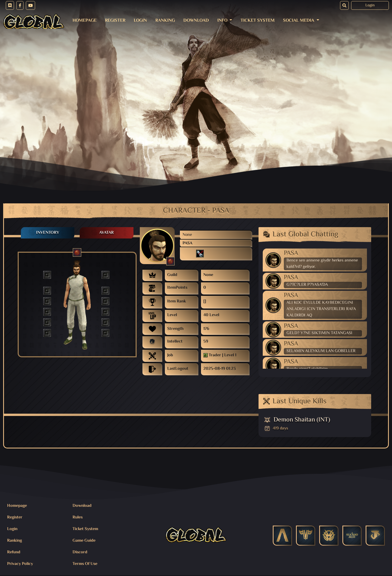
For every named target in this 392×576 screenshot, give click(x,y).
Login (370, 5)
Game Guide (84, 541)
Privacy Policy (20, 564)
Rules (78, 518)
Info (223, 21)
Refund (14, 552)
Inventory (48, 233)
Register (115, 21)
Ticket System (258, 21)
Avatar (106, 233)
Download (196, 21)
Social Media (299, 21)
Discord (80, 552)
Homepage (85, 21)
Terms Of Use (85, 564)
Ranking (165, 21)
